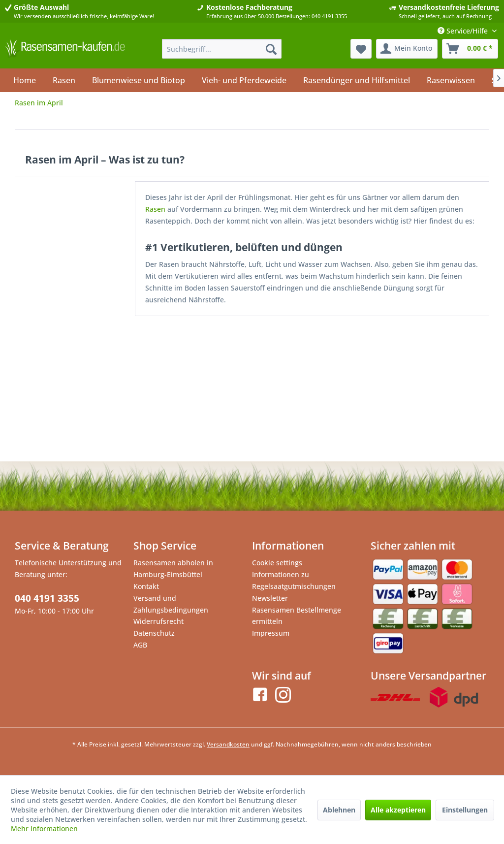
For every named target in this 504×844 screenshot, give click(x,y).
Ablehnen (339, 810)
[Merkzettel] (361, 49)
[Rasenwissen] (451, 80)
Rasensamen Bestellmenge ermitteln (297, 616)
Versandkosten (228, 744)
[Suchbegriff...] (222, 49)
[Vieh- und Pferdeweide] (244, 80)
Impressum (271, 633)
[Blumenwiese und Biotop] (139, 80)
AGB (140, 645)
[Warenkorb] (470, 49)
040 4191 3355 (47, 598)
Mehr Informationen (44, 828)
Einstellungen (465, 810)
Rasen (155, 209)
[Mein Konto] (407, 49)
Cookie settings (277, 563)
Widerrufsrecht (158, 621)
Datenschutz (154, 633)
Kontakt (146, 586)
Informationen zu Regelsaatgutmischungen (294, 580)
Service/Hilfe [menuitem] (464, 31)
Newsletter (270, 598)
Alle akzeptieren (398, 810)
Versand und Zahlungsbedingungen (171, 604)
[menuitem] (222, 49)
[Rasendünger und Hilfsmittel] (357, 80)
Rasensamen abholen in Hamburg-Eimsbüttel (173, 568)
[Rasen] (64, 80)
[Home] (25, 80)
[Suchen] (271, 49)
